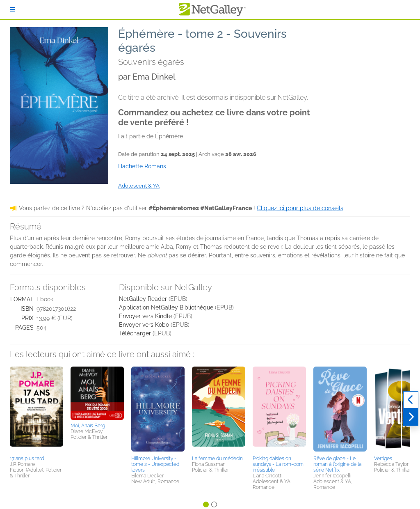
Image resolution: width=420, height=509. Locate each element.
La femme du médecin (217, 459)
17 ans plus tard (27, 459)
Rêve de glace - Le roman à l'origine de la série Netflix (337, 464)
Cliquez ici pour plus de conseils (300, 208)
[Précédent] (411, 400)
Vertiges (383, 459)
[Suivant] (411, 417)
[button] (37, 410)
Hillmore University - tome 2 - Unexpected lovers (155, 464)
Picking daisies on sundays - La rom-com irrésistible (278, 464)
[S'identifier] (12, 9)
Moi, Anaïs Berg (88, 426)
